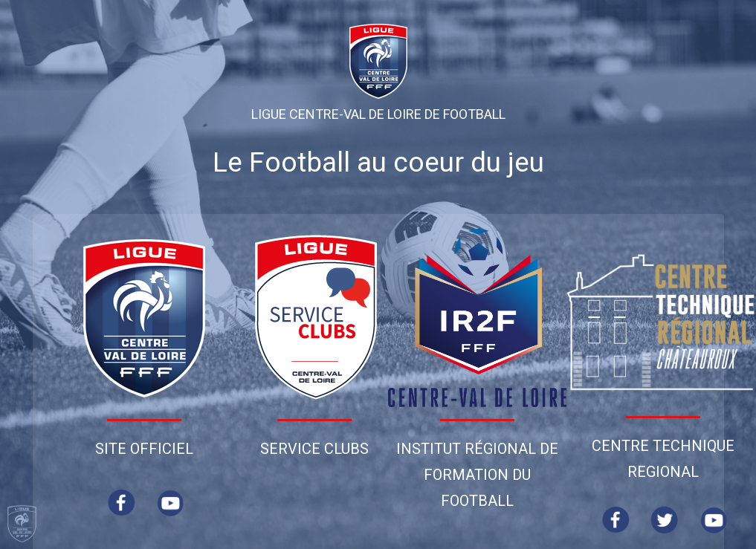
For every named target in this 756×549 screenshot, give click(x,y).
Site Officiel (144, 449)
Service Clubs (314, 449)
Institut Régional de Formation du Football (477, 475)
